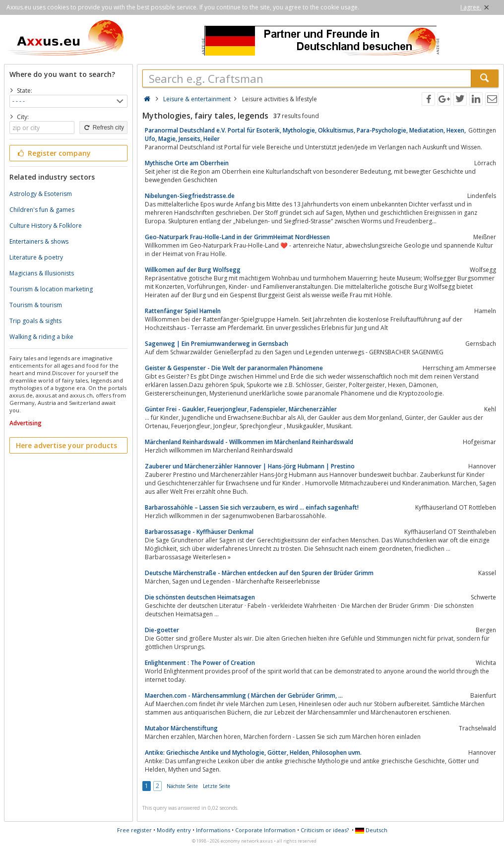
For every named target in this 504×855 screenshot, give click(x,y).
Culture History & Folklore (46, 226)
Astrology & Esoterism (41, 194)
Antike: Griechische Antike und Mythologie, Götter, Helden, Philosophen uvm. (253, 753)
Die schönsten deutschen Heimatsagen (200, 597)
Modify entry (174, 830)
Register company (53, 153)
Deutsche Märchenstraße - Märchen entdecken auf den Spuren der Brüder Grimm (259, 573)
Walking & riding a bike (41, 337)
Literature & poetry (36, 257)
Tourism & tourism (36, 305)
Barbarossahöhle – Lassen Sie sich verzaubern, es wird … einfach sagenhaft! (252, 507)
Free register (134, 830)
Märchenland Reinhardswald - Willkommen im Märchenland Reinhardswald (249, 442)
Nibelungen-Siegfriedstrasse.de (190, 196)
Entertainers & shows (39, 241)
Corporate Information (265, 830)
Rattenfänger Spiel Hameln (183, 311)
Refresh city (103, 128)
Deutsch (371, 830)
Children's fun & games (42, 210)
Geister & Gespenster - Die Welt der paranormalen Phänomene (234, 368)
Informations (213, 830)
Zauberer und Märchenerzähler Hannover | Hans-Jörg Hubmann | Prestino (250, 466)
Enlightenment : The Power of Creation (200, 663)
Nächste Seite (182, 786)
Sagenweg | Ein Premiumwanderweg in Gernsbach (217, 344)
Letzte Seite (217, 786)
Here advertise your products (66, 445)
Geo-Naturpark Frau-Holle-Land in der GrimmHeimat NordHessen (237, 237)
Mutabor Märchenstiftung (181, 728)
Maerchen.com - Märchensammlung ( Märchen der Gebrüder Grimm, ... (244, 695)
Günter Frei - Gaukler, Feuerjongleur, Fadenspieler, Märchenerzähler (241, 409)
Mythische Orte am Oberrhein (187, 163)
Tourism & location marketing (51, 289)
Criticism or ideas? (325, 830)
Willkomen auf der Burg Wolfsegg (193, 270)
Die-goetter (162, 630)
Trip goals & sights (35, 321)
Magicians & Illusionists (42, 273)
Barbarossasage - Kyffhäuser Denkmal (199, 532)
